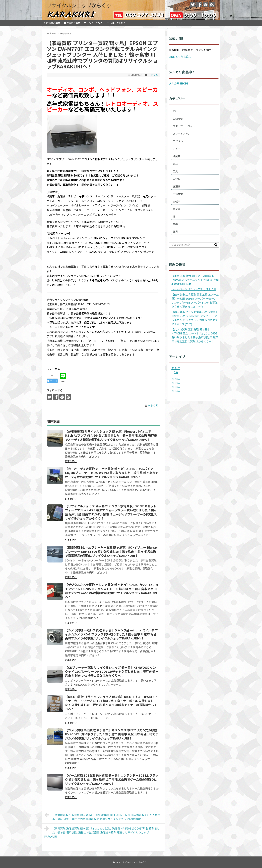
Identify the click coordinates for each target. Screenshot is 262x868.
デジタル (153, 75)
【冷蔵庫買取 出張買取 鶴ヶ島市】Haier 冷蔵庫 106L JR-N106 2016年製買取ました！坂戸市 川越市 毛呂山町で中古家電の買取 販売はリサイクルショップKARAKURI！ (102, 816)
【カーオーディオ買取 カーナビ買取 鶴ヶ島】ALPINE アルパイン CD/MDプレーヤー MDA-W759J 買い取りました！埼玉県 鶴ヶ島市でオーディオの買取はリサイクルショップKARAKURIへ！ (112, 473)
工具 (175, 171)
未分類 (177, 179)
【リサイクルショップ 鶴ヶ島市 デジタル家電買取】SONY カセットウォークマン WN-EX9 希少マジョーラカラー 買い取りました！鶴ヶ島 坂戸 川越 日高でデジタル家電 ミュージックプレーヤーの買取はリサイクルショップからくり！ (111, 512)
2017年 (176, 391)
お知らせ (178, 119)
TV (174, 111)
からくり (153, 405)
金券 (175, 224)
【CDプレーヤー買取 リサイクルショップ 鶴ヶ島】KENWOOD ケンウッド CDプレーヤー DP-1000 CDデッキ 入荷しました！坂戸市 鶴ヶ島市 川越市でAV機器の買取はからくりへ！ (112, 671)
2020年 (176, 379)
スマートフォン (182, 134)
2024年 (176, 368)
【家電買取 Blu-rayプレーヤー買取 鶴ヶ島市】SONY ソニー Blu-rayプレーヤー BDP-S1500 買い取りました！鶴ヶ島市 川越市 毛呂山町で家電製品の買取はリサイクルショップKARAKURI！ (111, 551)
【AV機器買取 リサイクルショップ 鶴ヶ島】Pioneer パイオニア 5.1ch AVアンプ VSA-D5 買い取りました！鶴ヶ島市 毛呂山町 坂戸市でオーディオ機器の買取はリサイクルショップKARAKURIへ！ (111, 435)
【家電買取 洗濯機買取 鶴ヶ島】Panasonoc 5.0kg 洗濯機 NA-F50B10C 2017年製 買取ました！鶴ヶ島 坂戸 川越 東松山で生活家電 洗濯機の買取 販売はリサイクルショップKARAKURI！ (102, 832)
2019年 (176, 383)
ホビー (177, 149)
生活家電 (178, 194)
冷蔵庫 (177, 156)
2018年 (176, 387)
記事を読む (71, 461)
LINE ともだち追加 (180, 57)
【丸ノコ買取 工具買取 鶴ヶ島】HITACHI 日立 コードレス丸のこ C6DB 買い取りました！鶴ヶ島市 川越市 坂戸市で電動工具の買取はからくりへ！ (195, 335)
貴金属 (177, 209)
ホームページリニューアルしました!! (194, 289)
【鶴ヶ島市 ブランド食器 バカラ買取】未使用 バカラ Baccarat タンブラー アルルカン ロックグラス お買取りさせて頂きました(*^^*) (195, 318)
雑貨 (175, 231)
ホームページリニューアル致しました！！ (106, 23)
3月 (176, 372)
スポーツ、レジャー (184, 126)
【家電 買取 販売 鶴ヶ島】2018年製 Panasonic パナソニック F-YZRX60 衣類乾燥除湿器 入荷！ (195, 280)
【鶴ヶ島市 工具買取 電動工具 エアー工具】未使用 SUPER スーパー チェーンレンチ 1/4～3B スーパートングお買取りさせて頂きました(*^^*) (195, 300)
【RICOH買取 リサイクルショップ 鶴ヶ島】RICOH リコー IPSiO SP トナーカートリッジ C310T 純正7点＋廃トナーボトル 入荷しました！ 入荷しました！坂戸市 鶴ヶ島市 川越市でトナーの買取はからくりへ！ (111, 703)
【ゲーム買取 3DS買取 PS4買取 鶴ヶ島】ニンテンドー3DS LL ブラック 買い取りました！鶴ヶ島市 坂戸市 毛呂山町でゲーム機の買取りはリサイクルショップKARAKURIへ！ (112, 779)
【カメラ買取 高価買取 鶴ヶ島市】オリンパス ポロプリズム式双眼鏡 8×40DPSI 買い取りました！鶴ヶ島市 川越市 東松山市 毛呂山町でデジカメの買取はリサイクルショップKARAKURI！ (112, 734)
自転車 (177, 201)
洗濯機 (177, 186)
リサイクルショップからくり (79, 5)
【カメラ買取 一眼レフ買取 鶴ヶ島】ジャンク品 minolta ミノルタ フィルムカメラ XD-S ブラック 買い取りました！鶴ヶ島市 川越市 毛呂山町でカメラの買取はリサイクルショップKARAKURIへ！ (111, 634)
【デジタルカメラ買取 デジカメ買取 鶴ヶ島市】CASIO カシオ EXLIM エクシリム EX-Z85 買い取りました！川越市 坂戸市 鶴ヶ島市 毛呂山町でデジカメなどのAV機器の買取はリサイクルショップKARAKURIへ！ (112, 591)
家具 (175, 164)
